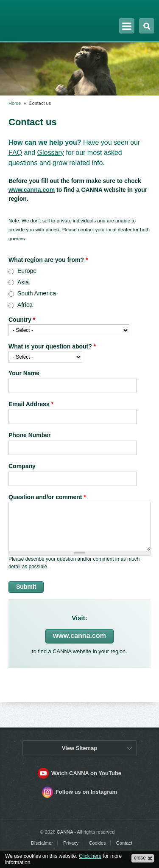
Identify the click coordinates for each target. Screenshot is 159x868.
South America (37, 293)
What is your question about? (52, 346)
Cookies (97, 843)
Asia (23, 282)
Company (22, 466)
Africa (25, 305)
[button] (143, 858)
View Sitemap (80, 748)
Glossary (51, 153)
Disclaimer (42, 843)
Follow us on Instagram (86, 792)
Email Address (31, 404)
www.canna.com (32, 190)
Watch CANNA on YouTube (86, 773)
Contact (124, 843)
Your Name (24, 373)
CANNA (31, 18)
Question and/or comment (47, 497)
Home (15, 103)
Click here (90, 856)
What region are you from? (48, 260)
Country (22, 320)
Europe (27, 271)
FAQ (15, 153)
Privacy (71, 843)
